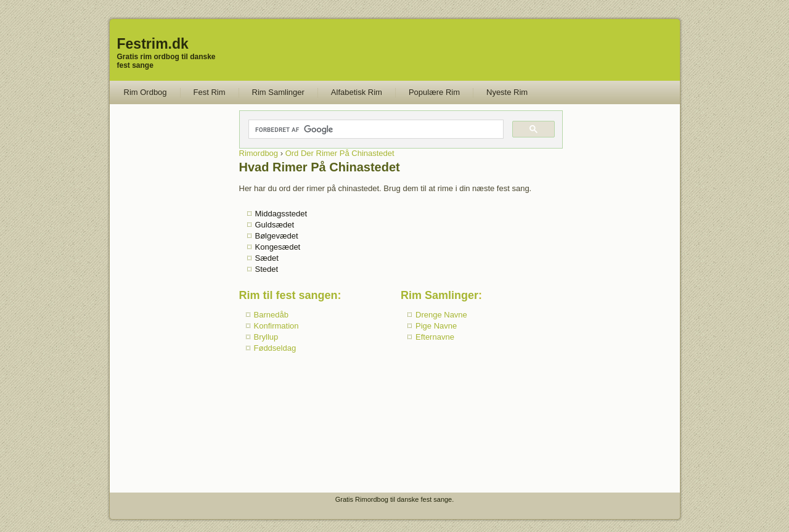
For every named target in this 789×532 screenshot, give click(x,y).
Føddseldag (275, 348)
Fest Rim (210, 92)
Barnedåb (271, 315)
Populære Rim (434, 92)
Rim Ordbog (145, 92)
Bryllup (266, 337)
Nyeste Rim (507, 92)
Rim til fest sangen (288, 295)
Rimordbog (259, 153)
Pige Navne (436, 326)
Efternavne (435, 337)
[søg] (375, 129)
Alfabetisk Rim (357, 92)
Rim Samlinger (278, 92)
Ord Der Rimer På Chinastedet (340, 153)
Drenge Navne (441, 315)
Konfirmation (276, 326)
